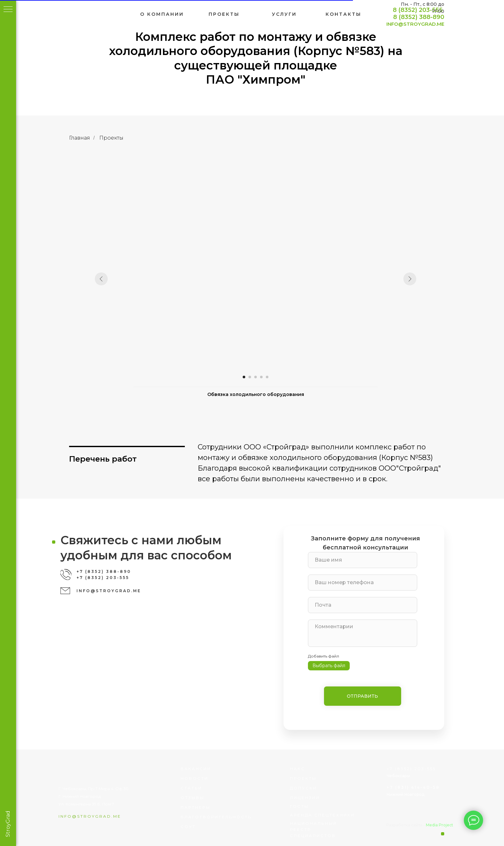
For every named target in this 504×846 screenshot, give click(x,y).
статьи (208, 788)
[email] (379, 605)
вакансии (213, 769)
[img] (103, 14)
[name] (379, 560)
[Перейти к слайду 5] (272, 377)
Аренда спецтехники (339, 815)
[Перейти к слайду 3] (260, 377)
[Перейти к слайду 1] (248, 377)
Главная (84, 138)
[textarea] (379, 633)
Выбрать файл (346, 666)
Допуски (320, 788)
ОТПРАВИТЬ (379, 696)
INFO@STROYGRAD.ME (432, 24)
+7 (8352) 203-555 (120, 578)
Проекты (116, 138)
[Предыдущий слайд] (106, 279)
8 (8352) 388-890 (435, 17)
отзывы (209, 798)
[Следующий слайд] (414, 279)
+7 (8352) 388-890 (121, 571)
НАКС (314, 769)
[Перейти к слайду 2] (254, 377)
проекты (320, 778)
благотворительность (233, 817)
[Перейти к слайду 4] (266, 377)
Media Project (456, 825)
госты (316, 806)
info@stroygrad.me (107, 816)
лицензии (322, 798)
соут (205, 827)
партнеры (212, 807)
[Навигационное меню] (8, 10)
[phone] (379, 583)
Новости (211, 778)
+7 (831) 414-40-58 (430, 787)
